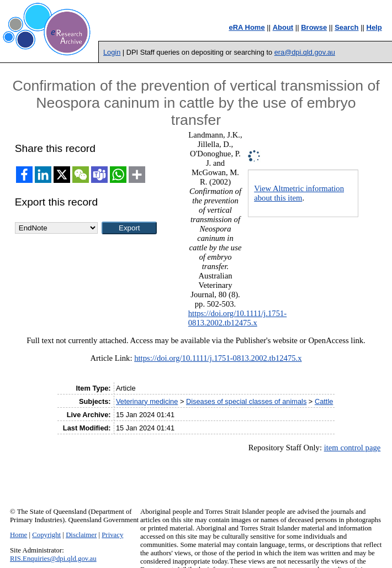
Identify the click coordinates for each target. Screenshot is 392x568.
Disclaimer (81, 535)
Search (346, 27)
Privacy (112, 535)
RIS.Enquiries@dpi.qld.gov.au (53, 559)
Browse (314, 27)
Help (374, 27)
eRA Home (247, 27)
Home (18, 535)
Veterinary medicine (147, 401)
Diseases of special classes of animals (246, 401)
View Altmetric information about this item (299, 193)
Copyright (46, 535)
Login (112, 52)
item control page (353, 448)
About (283, 27)
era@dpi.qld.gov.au (305, 52)
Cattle (324, 401)
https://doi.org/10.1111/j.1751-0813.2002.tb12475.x (237, 318)
